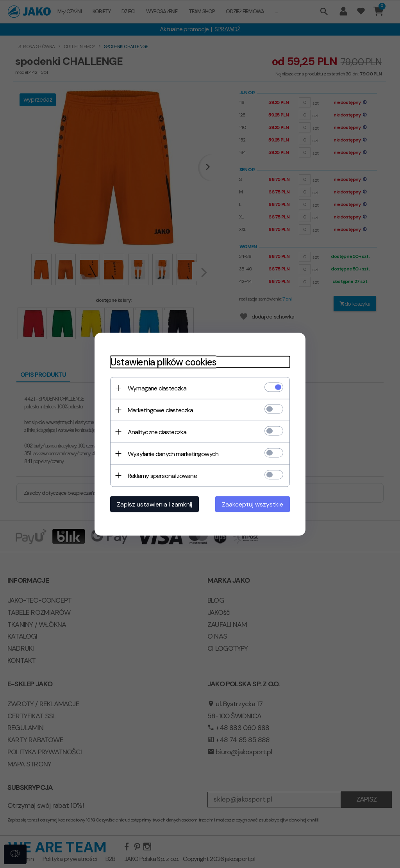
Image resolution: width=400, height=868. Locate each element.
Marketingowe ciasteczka (161, 410)
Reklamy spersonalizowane (162, 475)
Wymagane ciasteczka (157, 388)
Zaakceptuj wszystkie (253, 504)
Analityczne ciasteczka (157, 432)
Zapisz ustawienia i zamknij (154, 504)
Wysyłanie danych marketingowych (173, 454)
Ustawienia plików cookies (163, 362)
